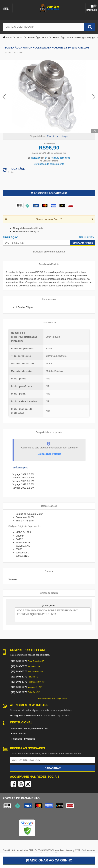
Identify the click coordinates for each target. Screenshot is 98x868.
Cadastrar (53, 768)
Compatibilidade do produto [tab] (49, 432)
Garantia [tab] (49, 571)
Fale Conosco (18, 734)
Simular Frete (83, 243)
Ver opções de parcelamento (49, 164)
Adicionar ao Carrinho (49, 193)
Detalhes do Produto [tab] (49, 264)
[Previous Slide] (4, 96)
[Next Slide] (94, 96)
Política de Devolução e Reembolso (30, 728)
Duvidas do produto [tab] (49, 593)
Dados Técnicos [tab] (49, 506)
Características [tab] (49, 323)
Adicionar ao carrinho (49, 860)
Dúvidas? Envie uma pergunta (49, 252)
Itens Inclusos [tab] (49, 299)
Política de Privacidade (23, 739)
